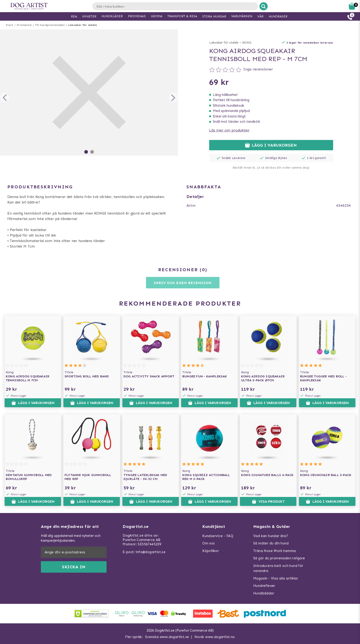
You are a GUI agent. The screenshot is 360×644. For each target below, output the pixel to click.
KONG (247, 43)
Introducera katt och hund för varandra (278, 568)
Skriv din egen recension (183, 283)
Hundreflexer (264, 586)
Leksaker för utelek (83, 25)
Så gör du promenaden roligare (279, 558)
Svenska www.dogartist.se (167, 637)
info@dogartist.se (151, 552)
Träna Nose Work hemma (274, 551)
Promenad (24, 25)
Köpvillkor (211, 551)
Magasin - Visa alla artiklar (276, 578)
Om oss (208, 543)
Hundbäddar (264, 593)
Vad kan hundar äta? (271, 536)
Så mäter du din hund (271, 543)
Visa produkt (268, 502)
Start (10, 25)
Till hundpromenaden (50, 25)
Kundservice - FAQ (218, 536)
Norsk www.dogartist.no (215, 637)
